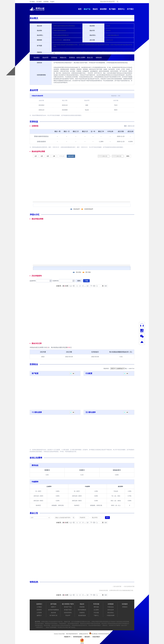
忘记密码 (96, 610)
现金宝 (95, 9)
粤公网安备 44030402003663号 (99, 633)
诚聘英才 (39, 615)
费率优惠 (96, 607)
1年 (54, 156)
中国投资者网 (111, 615)
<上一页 (72, 286)
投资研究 (39, 610)
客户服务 (112, 9)
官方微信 (32, 2)
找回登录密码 (68, 613)
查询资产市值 (68, 607)
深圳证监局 (111, 610)
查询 (128, 156)
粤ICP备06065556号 (72, 634)
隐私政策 (87, 637)
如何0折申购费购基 (53, 610)
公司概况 (39, 607)
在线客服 (46, 2)
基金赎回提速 (82, 615)
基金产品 (87, 9)
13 (87, 286)
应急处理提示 (96, 637)
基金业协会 (111, 613)
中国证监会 (111, 607)
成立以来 (71, 156)
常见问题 (96, 613)
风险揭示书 (67, 637)
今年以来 (62, 156)
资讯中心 (121, 9)
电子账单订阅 (53, 615)
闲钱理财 (82, 607)
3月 (42, 156)
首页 (80, 9)
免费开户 (53, 607)
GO (106, 286)
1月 (36, 156)
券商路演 (125, 607)
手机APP (68, 615)
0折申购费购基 (82, 610)
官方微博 (39, 2)
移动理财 (103, 9)
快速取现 (82, 613)
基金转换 (53, 613)
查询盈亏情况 (68, 610)
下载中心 (96, 615)
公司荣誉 (39, 613)
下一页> (93, 286)
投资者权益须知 (78, 637)
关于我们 (130, 9)
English (52, 2)
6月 (48, 156)
